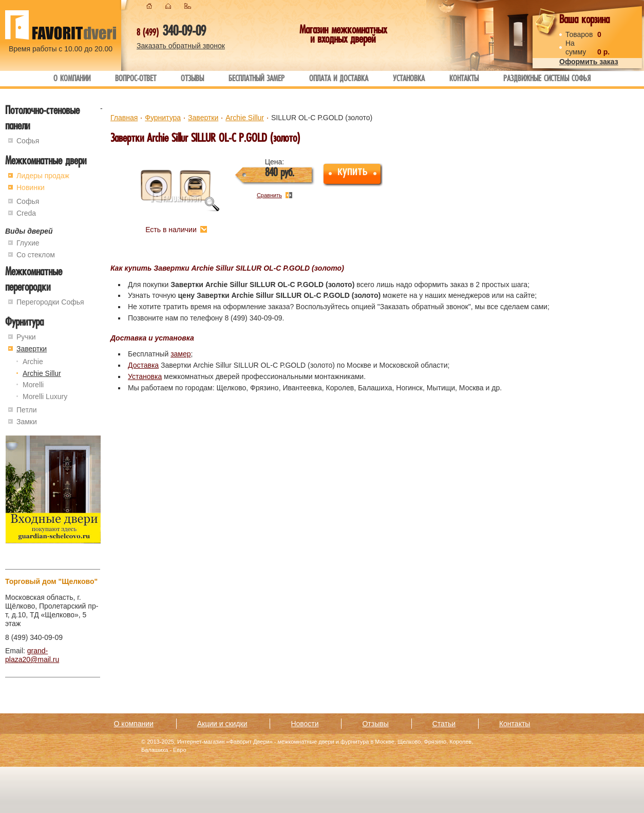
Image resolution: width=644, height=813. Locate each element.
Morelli (33, 385)
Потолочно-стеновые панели (42, 119)
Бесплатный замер (257, 79)
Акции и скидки (222, 724)
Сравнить (269, 195)
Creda (26, 213)
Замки (27, 422)
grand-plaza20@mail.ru (32, 655)
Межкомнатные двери (46, 162)
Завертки (32, 349)
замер (181, 354)
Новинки (31, 187)
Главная (124, 118)
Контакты (464, 79)
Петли (26, 410)
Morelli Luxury (45, 396)
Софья (28, 141)
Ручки (26, 337)
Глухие (28, 243)
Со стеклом (36, 255)
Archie (33, 362)
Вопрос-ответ (136, 79)
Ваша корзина (584, 21)
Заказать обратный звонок (181, 46)
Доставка (143, 365)
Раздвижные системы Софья (547, 79)
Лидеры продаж (43, 176)
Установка (409, 79)
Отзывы (192, 79)
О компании (72, 79)
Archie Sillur (42, 373)
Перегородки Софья (50, 302)
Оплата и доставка (339, 79)
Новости (305, 724)
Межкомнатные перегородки (34, 281)
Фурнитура (24, 323)
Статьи (444, 724)
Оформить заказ (589, 62)
